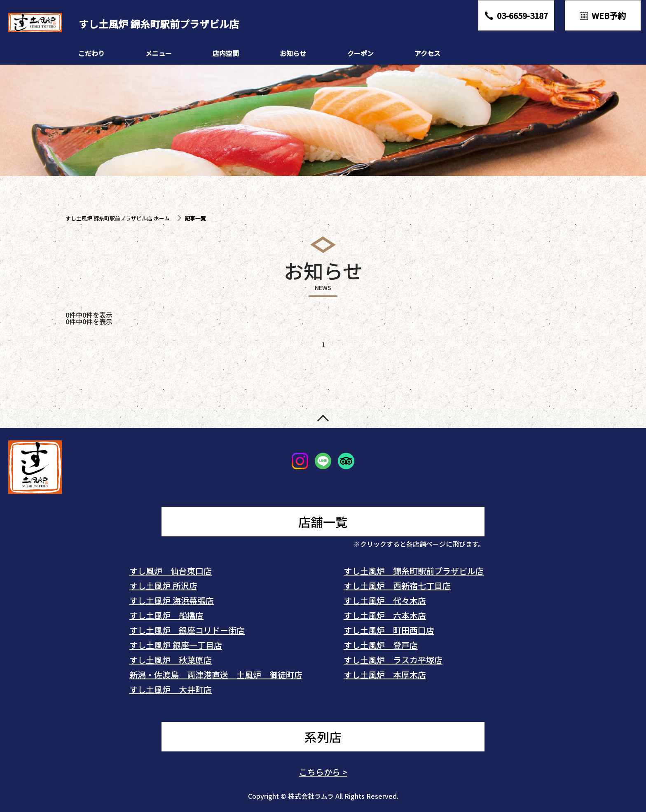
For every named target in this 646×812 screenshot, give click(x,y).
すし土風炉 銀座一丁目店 (176, 645)
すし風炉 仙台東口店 (171, 571)
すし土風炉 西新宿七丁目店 (397, 586)
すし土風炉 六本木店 (385, 615)
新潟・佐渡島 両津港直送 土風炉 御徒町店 (216, 675)
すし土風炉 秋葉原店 (171, 660)
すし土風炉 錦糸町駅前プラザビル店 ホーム (118, 218)
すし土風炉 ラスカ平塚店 (393, 660)
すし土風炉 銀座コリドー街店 (187, 630)
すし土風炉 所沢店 (163, 586)
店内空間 (226, 53)
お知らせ (293, 53)
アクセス (427, 53)
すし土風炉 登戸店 (381, 645)
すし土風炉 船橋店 (166, 615)
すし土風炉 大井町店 (171, 689)
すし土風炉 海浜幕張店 (172, 600)
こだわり (91, 53)
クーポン (360, 53)
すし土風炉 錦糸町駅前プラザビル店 (414, 571)
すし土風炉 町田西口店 (389, 630)
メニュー (159, 53)
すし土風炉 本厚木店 (385, 675)
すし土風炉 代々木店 (385, 600)
